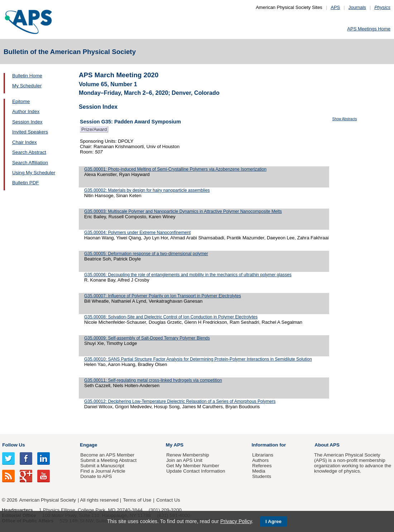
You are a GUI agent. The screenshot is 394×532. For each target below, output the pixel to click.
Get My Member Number (193, 466)
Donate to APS (96, 476)
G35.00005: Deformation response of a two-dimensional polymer (146, 254)
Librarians (263, 455)
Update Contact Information (196, 471)
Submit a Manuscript (102, 466)
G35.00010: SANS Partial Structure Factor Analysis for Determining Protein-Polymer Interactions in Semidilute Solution (198, 359)
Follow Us (13, 445)
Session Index (27, 122)
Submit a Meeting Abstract (108, 460)
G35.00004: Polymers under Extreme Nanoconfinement (137, 233)
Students (262, 476)
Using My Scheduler (34, 173)
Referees (262, 466)
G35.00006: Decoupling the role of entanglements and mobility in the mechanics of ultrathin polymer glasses (188, 275)
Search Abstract (29, 152)
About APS (327, 445)
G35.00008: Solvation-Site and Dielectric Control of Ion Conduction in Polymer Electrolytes (171, 317)
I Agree (273, 521)
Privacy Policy (236, 521)
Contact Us (168, 500)
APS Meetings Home (369, 29)
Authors (260, 460)
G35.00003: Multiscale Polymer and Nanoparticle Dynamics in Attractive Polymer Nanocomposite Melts (183, 211)
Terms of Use (137, 500)
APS (335, 7)
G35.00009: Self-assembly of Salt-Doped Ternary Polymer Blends (147, 338)
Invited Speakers (30, 132)
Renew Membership (188, 455)
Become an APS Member (107, 455)
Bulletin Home (27, 76)
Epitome (21, 101)
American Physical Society (48, 500)
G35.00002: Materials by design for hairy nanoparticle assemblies (147, 190)
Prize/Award (94, 129)
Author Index (26, 111)
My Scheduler (27, 86)
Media (259, 471)
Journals (357, 7)
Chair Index (25, 142)
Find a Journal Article (103, 471)
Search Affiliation (30, 163)
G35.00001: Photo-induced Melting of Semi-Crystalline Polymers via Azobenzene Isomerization (175, 169)
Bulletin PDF (26, 183)
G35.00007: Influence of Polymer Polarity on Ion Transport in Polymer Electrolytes (163, 296)
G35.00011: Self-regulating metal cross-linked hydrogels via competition (153, 380)
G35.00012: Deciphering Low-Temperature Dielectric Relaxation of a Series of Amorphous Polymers (180, 401)
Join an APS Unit (184, 460)
